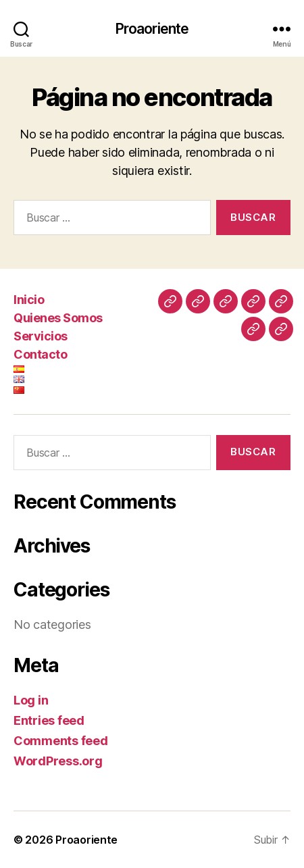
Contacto (40, 354)
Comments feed (61, 741)
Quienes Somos (58, 318)
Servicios (41, 336)
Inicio (29, 300)
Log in (31, 700)
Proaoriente (152, 29)
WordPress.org (58, 761)
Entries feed (49, 720)
